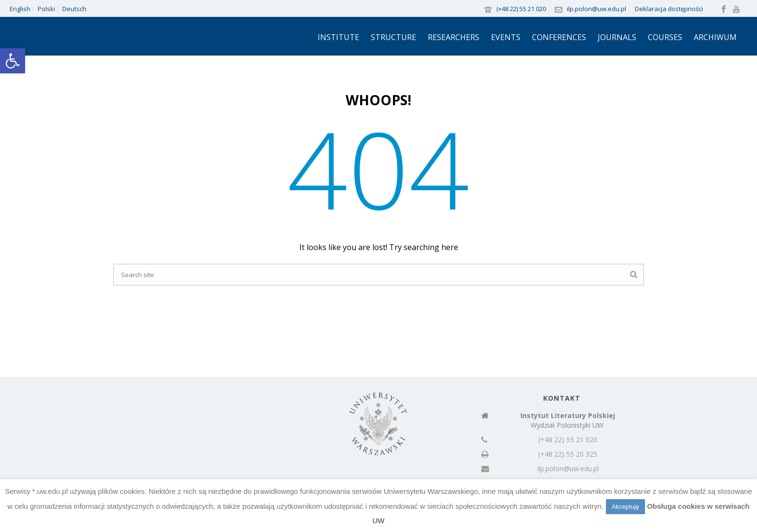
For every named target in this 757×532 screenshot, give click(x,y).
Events (506, 37)
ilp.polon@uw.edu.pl (596, 9)
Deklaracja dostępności (669, 9)
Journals (617, 37)
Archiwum (715, 37)
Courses (665, 37)
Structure (393, 37)
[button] (13, 61)
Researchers (454, 37)
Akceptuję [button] (625, 507)
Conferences (559, 37)
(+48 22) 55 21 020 (521, 9)
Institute (338, 37)
